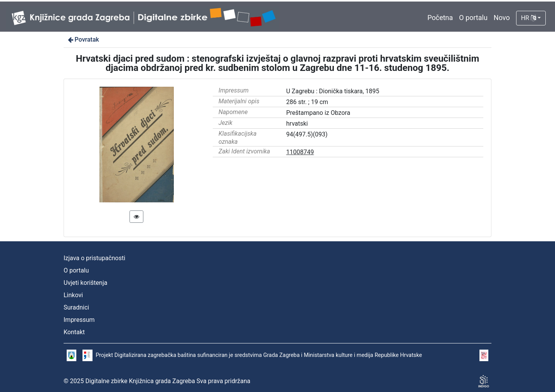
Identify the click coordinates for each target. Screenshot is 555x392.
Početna (440, 18)
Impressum (79, 320)
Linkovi (73, 295)
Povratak (83, 40)
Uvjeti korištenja (85, 283)
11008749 (300, 152)
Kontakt (74, 332)
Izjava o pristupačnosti (94, 258)
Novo (502, 18)
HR (529, 18)
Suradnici (76, 307)
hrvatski (297, 124)
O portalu (473, 18)
